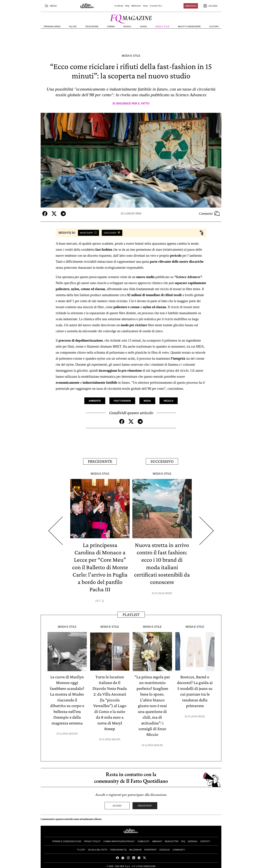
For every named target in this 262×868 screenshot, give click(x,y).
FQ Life (73, 27)
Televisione (92, 27)
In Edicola (119, 6)
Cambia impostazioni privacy (119, 840)
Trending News (52, 27)
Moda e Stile (162, 27)
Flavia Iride (164, 593)
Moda (147, 401)
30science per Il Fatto (133, 104)
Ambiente (95, 401)
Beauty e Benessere (189, 27)
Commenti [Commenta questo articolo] (209, 214)
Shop (145, 6)
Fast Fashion (122, 401)
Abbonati (191, 6)
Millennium (136, 6)
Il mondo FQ (156, 6)
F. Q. (102, 600)
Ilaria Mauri (69, 732)
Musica (127, 27)
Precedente (100, 461)
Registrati (145, 804)
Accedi (117, 804)
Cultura (214, 27)
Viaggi (143, 27)
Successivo (162, 461)
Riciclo (169, 401)
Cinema (111, 27)
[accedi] (210, 6)
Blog (127, 6)
